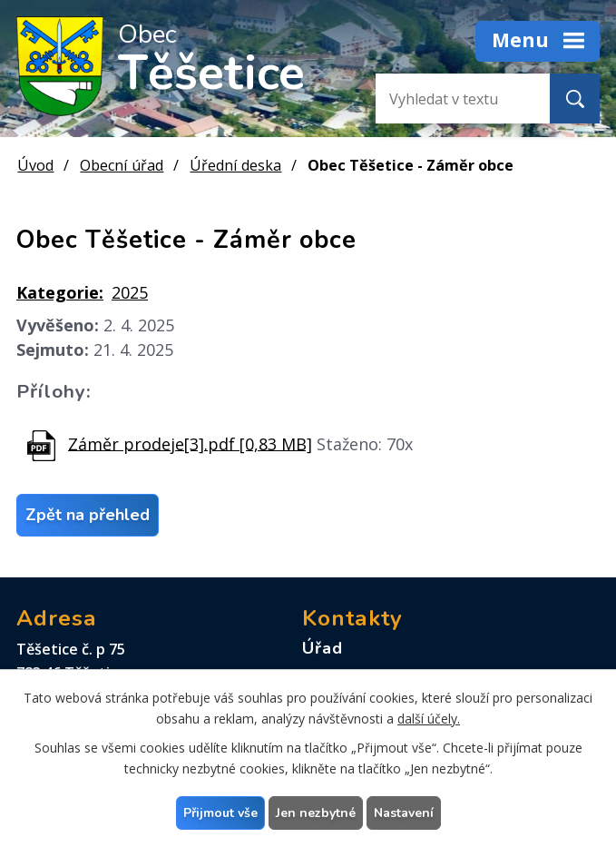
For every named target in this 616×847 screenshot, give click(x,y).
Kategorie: (60, 292)
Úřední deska (235, 165)
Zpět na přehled (88, 515)
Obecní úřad (122, 165)
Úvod (35, 165)
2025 (130, 292)
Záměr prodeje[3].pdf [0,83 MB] (190, 443)
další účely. (429, 719)
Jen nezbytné (316, 813)
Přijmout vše (220, 813)
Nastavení (404, 813)
